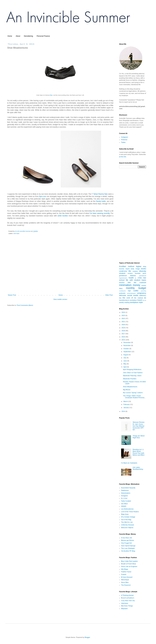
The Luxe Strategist (128, 548)
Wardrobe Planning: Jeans (132, 376)
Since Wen (125, 582)
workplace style (136, 302)
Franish (124, 574)
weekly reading (124, 302)
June (125, 361)
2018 (124, 331)
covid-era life (125, 271)
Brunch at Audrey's (128, 598)
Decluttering (28, 36)
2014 (124, 411)
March (126, 401)
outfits (136, 291)
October (126, 349)
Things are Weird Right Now (139, 437)
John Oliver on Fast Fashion (133, 373)
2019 (124, 328)
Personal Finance (43, 36)
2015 (124, 340)
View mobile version (60, 299)
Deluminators (126, 493)
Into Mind (124, 504)
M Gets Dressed (127, 577)
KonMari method (127, 266)
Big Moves (127, 390)
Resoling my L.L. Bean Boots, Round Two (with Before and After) (138, 452)
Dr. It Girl (124, 498)
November (127, 345)
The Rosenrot (126, 585)
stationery (143, 295)
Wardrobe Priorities (130, 379)
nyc (129, 291)
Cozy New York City (128, 601)
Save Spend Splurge (128, 546)
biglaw (139, 266)
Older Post (109, 295)
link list (132, 282)
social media (133, 295)
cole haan (16, 233)
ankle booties (63, 216)
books (144, 269)
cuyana (135, 271)
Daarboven (125, 490)
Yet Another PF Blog (128, 551)
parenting (143, 291)
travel (140, 300)
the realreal (138, 298)
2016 (124, 337)
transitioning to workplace (128, 300)
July (125, 358)
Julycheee (125, 603)
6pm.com (43, 196)
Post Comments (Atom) (25, 305)
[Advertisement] (60, 271)
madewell (143, 283)
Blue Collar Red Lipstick (129, 561)
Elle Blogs (125, 569)
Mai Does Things (127, 606)
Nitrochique (125, 580)
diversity (143, 271)
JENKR (124, 506)
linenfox (122, 283)
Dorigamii (124, 496)
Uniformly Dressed (127, 525)
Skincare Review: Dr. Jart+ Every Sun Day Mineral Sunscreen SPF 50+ (139, 426)
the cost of (128, 298)
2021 (124, 322)
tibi (145, 298)
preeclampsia (131, 293)
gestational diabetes (128, 276)
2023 (124, 315)
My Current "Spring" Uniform (133, 393)
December (127, 342)
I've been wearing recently (100, 213)
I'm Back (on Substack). (129, 463)
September (127, 352)
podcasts (122, 293)
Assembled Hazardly (128, 488)
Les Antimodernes (127, 509)
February (127, 404)
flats (51, 95)
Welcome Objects (127, 528)
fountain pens (140, 273)
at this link (123, 157)
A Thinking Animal (127, 595)
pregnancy (142, 293)
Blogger (87, 637)
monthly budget (136, 288)
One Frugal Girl (126, 543)
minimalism (125, 285)
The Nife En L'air (127, 522)
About (18, 36)
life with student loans (136, 280)
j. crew (138, 278)
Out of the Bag (126, 520)
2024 (124, 312)
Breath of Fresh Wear (129, 564)
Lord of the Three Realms (130, 512)
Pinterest (124, 140)
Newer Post (12, 295)
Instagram (125, 137)
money (136, 285)
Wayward (124, 608)
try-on (144, 300)
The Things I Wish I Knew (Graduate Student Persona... (134, 397)
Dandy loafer (101, 201)
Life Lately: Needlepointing (138, 468)
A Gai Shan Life (127, 538)
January (126, 408)
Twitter (123, 142)
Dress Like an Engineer (129, 566)
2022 (124, 318)
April (125, 367)
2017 (124, 334)
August (126, 355)
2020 (124, 325)
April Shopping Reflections (132, 369)
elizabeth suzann (126, 273)
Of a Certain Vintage (128, 517)
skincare (123, 295)
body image (135, 269)
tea (120, 298)
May (125, 364)
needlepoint (122, 291)
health (131, 278)
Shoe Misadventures (130, 387)
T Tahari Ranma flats (100, 194)
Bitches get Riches (128, 540)
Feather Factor (126, 572)
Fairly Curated (126, 501)
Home (10, 36)
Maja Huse (125, 514)
